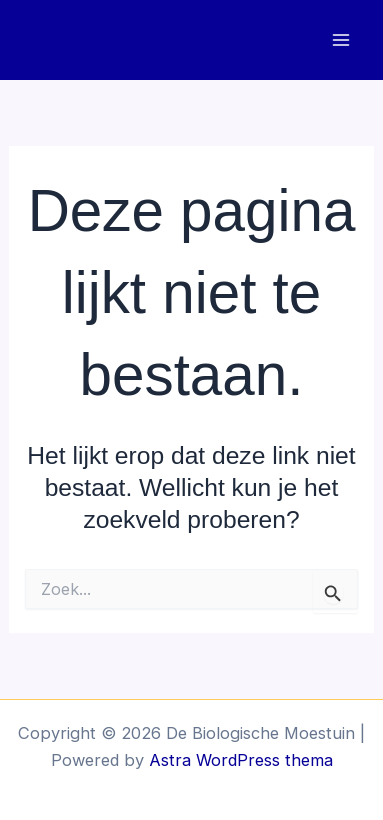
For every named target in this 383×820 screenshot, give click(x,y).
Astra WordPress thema (241, 760)
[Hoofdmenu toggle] (340, 40)
